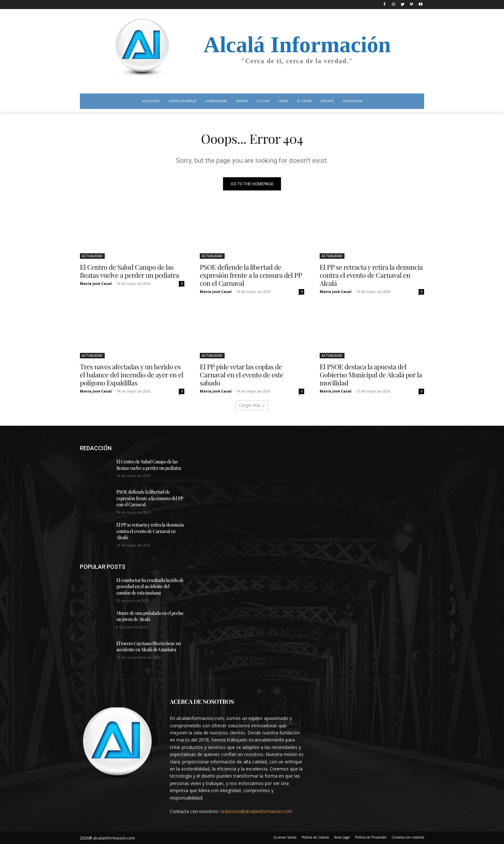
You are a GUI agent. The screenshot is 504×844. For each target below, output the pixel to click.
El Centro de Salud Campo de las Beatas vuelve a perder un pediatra (129, 271)
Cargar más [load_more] (252, 405)
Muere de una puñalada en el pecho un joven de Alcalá (150, 616)
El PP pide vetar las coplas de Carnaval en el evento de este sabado (242, 374)
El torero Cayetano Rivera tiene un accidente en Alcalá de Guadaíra (149, 647)
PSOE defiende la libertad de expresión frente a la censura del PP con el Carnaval (251, 275)
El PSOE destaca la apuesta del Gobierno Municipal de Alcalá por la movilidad (371, 374)
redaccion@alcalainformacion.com (256, 811)
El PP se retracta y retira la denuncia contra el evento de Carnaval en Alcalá (371, 275)
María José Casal (96, 283)
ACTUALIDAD (92, 256)
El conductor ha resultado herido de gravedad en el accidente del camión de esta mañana (150, 587)
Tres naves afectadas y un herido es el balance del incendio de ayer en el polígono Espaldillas (131, 374)
